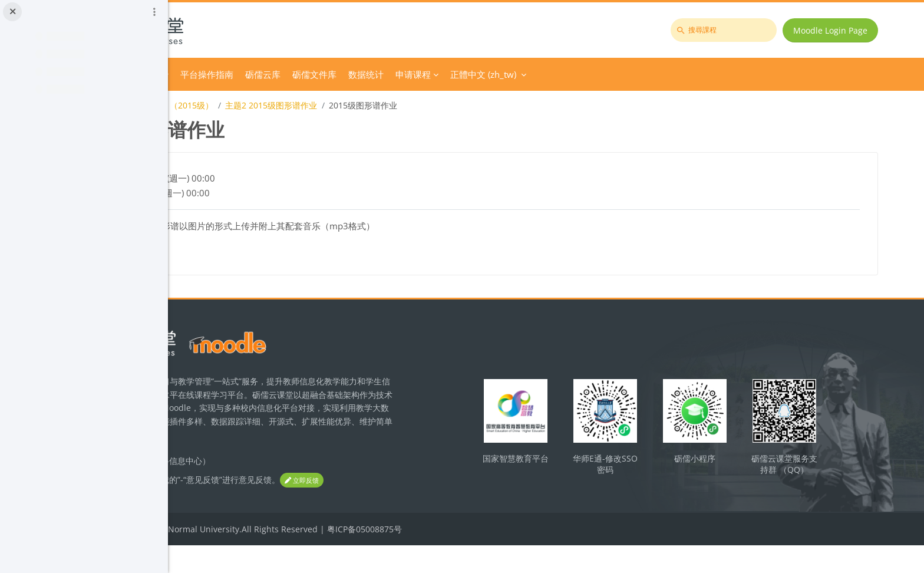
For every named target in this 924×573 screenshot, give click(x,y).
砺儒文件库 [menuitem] (474, 74)
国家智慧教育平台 (591, 470)
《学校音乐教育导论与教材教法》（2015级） (289, 105)
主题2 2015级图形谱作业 (431, 105)
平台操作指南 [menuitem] (367, 74)
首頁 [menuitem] (233, 74)
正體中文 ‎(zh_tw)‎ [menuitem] (643, 74)
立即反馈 (227, 508)
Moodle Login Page (839, 30)
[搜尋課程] (732, 30)
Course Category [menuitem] (287, 74)
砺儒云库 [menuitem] (423, 74)
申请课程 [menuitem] (573, 74)
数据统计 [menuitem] (526, 74)
